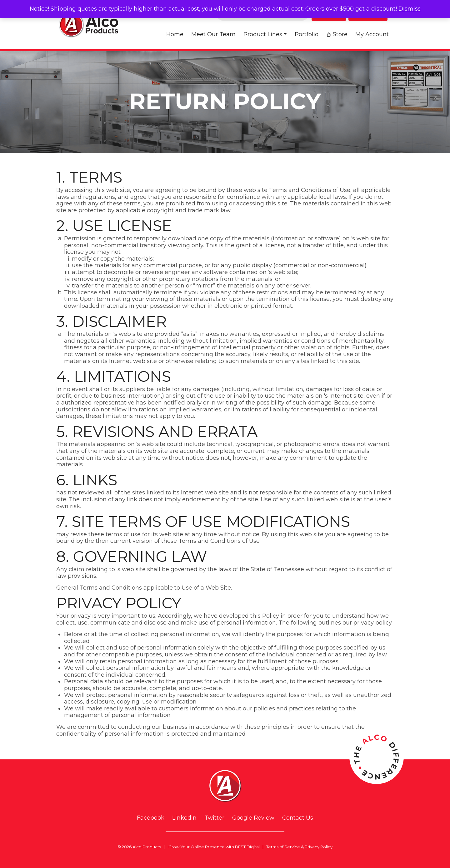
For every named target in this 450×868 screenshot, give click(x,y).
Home (175, 34)
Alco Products (147, 847)
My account (372, 34)
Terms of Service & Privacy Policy (299, 847)
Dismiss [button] (410, 9)
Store (340, 34)
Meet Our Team (213, 34)
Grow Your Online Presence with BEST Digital (214, 847)
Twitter (214, 818)
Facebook (151, 818)
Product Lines (263, 34)
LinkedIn (184, 818)
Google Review (253, 818)
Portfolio (307, 34)
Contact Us (298, 818)
